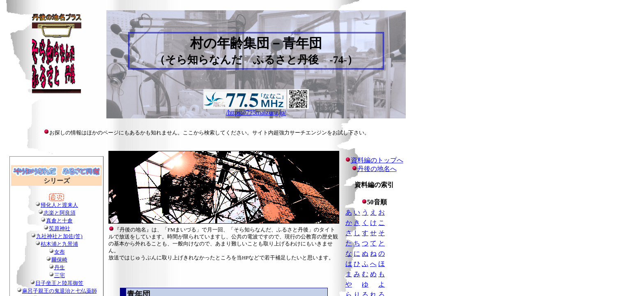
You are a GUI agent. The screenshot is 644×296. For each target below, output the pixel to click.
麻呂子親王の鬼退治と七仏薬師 (60, 291)
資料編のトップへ (374, 160)
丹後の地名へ (377, 169)
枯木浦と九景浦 (59, 244)
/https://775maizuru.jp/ (256, 112)
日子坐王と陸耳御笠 (59, 283)
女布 (60, 252)
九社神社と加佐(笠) (59, 236)
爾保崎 (59, 260)
